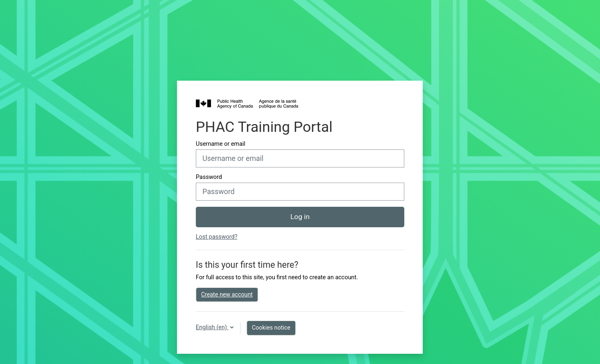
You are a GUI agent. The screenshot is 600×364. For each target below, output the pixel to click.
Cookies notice (271, 328)
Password (209, 177)
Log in (300, 217)
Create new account (227, 294)
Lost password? (216, 237)
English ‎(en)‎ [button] (212, 327)
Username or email (221, 144)
